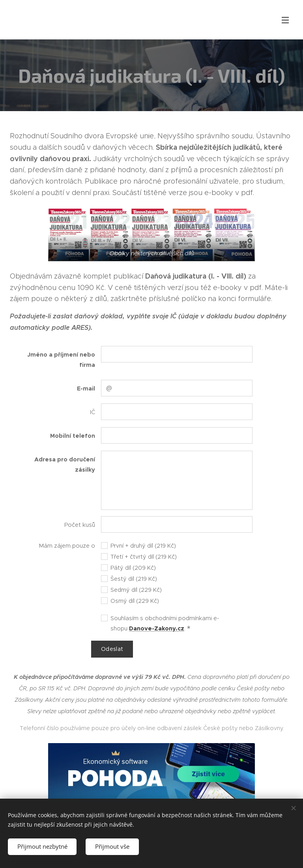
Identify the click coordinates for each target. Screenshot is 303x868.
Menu (285, 20)
